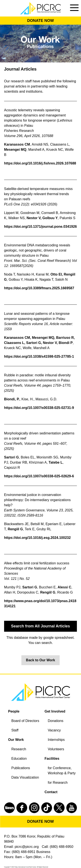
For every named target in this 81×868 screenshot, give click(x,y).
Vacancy (54, 730)
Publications (21, 768)
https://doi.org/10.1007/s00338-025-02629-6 (39, 476)
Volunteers (56, 749)
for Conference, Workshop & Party (62, 771)
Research (19, 749)
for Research (58, 783)
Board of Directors (25, 721)
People (14, 711)
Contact (51, 792)
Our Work (16, 740)
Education (19, 759)
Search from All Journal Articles (40, 626)
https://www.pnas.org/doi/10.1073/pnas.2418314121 (40, 604)
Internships (56, 740)
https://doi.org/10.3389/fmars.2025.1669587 (39, 288)
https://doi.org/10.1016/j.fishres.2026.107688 (40, 163)
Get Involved (55, 711)
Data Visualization (25, 777)
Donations (56, 721)
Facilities (52, 759)
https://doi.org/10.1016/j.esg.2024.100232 (37, 538)
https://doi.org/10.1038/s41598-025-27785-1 (39, 356)
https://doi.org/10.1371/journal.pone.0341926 (40, 227)
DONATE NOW (41, 21)
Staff (15, 730)
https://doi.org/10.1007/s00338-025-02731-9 (39, 408)
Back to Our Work (40, 660)
